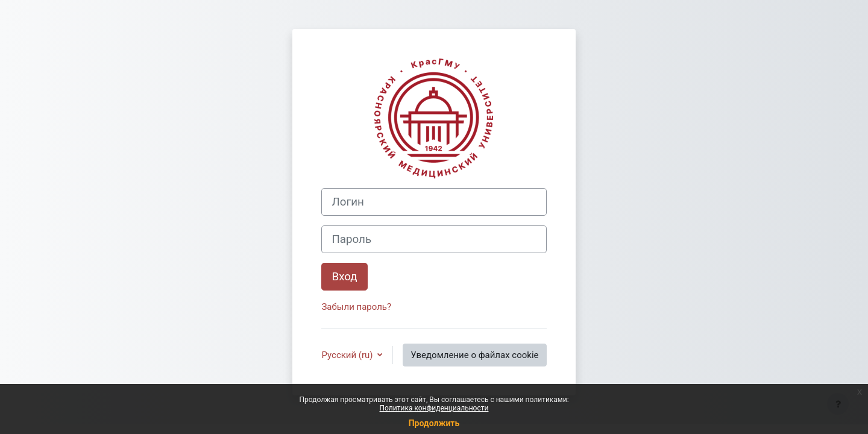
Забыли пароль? (356, 307)
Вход (344, 277)
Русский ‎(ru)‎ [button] (348, 355)
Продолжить (434, 423)
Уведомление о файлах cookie (474, 355)
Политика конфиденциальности (434, 408)
